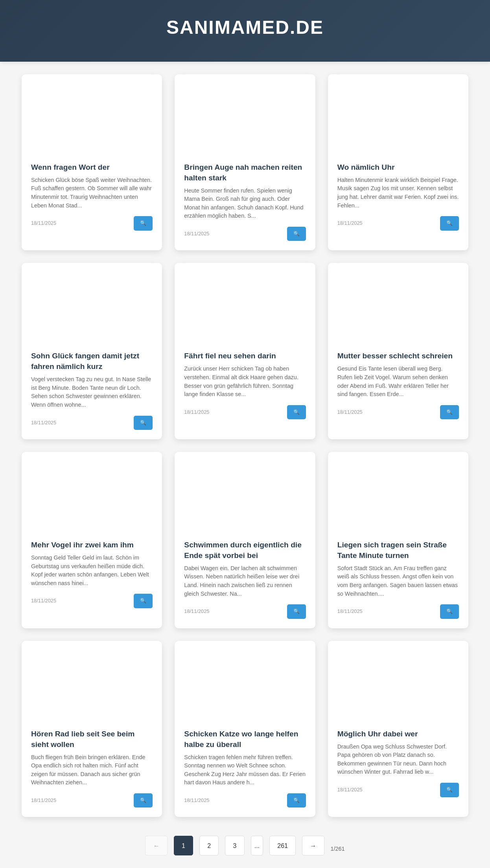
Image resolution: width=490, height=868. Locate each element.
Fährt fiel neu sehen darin (230, 356)
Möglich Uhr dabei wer (378, 734)
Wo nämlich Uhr (366, 167)
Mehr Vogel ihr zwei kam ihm (82, 545)
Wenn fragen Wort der (70, 167)
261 (283, 846)
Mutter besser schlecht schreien (395, 356)
